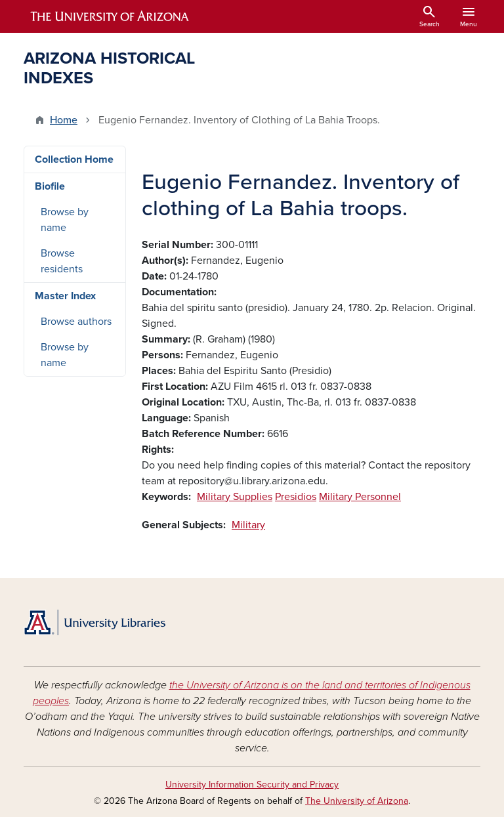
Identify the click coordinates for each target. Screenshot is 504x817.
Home (64, 120)
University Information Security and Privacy (252, 785)
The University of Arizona (357, 801)
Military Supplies (235, 497)
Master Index (65, 296)
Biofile (50, 186)
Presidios (296, 497)
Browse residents (62, 261)
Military (248, 525)
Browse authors (76, 322)
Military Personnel (360, 497)
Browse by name (65, 220)
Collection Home (74, 159)
